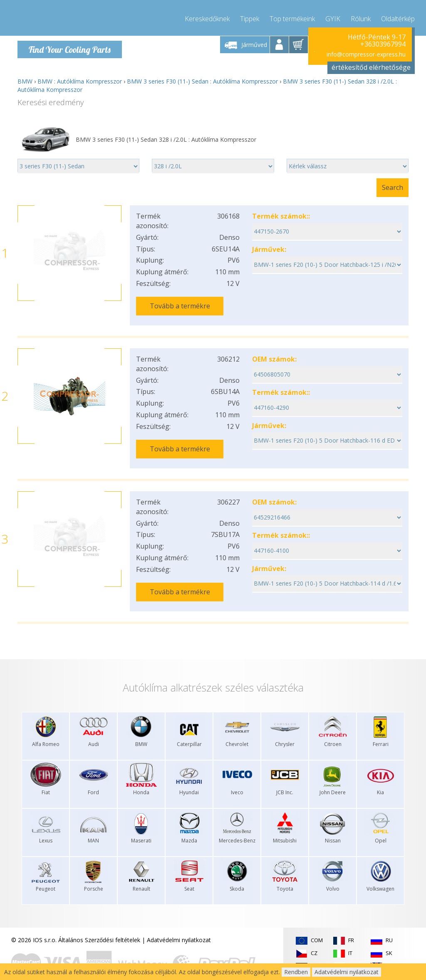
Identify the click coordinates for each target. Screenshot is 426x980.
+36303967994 (383, 44)
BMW (25, 81)
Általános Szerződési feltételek (99, 928)
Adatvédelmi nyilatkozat (179, 928)
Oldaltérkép (398, 17)
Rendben (296, 972)
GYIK (333, 17)
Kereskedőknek (207, 17)
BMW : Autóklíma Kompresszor (80, 81)
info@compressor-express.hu (366, 54)
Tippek (250, 17)
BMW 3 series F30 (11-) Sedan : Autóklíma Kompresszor (202, 81)
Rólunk (361, 17)
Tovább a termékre (180, 305)
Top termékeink (292, 17)
